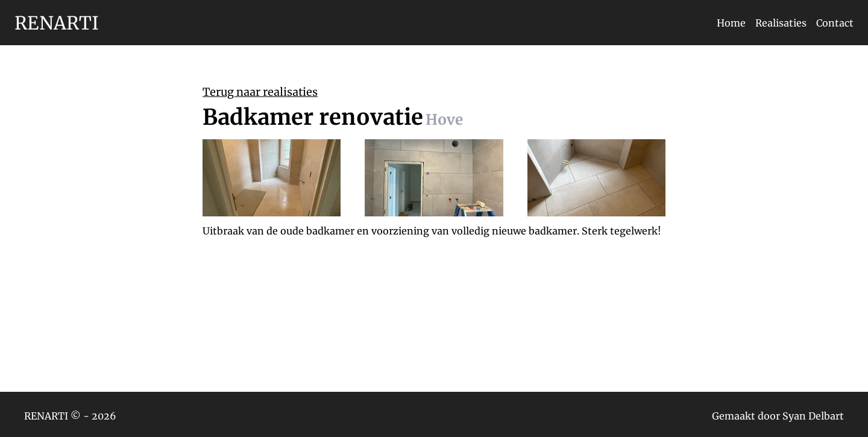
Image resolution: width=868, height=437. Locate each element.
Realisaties (781, 23)
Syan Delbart (813, 416)
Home (731, 23)
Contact (835, 23)
